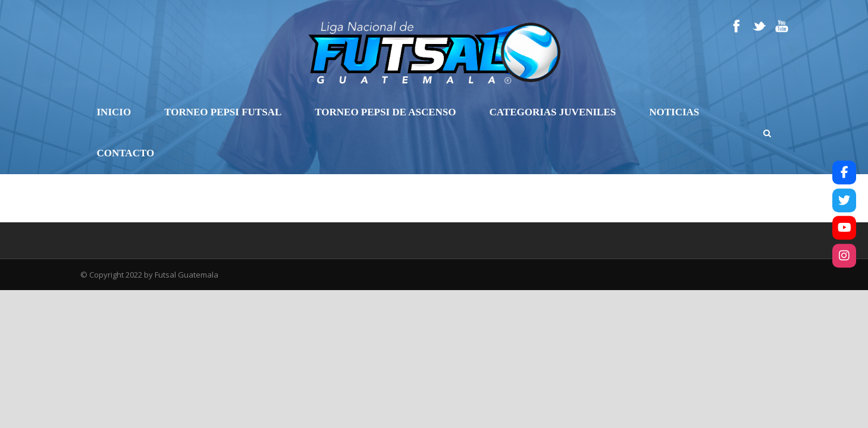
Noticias (674, 112)
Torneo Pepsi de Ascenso (385, 112)
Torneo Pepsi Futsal (223, 112)
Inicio (114, 112)
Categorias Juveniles (553, 112)
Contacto (126, 153)
